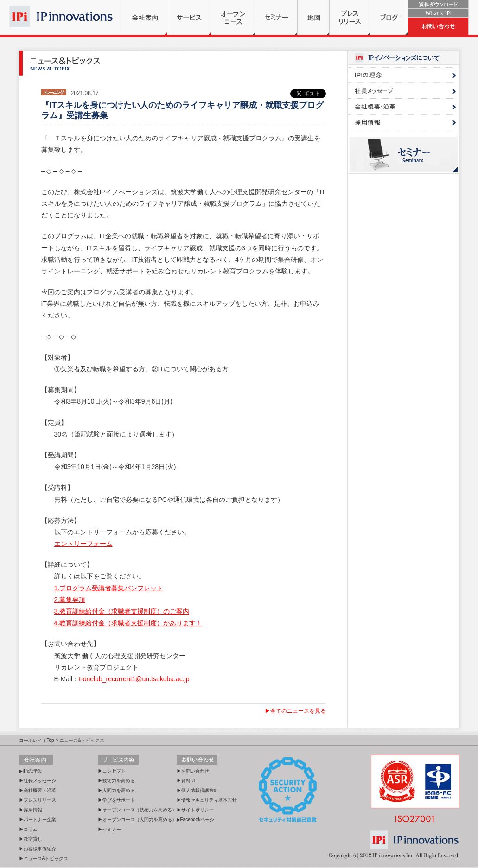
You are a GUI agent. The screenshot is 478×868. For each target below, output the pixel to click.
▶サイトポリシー (195, 810)
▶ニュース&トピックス (44, 858)
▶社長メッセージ (38, 781)
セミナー (276, 17)
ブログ (389, 17)
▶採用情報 (31, 810)
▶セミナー (109, 829)
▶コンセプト (112, 771)
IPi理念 (404, 75)
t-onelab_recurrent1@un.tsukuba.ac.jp (134, 679)
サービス (189, 17)
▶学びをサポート (116, 800)
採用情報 (404, 122)
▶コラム (28, 829)
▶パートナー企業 (38, 820)
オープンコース (233, 17)
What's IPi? (438, 13)
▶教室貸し (31, 839)
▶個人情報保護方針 (198, 790)
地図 (313, 17)
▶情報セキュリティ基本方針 (207, 800)
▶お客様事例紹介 (38, 849)
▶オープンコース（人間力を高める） (137, 820)
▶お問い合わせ (193, 771)
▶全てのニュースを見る (295, 711)
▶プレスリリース (38, 800)
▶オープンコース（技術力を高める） (137, 810)
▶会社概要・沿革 (38, 790)
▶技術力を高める (116, 781)
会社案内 (145, 17)
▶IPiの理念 (31, 771)
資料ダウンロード (438, 4)
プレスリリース (350, 17)
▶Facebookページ (196, 820)
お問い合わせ (438, 26)
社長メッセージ (404, 91)
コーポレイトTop (37, 740)
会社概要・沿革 (404, 107)
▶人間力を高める (116, 790)
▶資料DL (187, 781)
